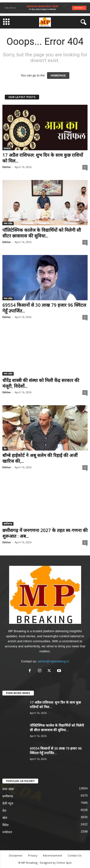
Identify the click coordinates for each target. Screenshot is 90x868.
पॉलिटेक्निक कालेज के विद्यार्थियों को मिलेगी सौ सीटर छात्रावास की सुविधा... (42, 233)
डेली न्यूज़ (8, 803)
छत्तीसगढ (8, 524)
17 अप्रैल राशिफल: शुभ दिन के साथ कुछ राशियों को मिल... (43, 158)
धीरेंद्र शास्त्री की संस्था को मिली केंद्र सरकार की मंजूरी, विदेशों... (41, 383)
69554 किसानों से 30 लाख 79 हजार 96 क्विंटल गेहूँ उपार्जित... (44, 308)
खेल (5, 818)
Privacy (33, 855)
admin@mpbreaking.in (53, 661)
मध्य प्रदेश (8, 223)
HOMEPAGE (58, 75)
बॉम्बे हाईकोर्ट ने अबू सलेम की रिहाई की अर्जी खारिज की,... (40, 458)
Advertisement (53, 855)
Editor (7, 167)
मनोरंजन (7, 832)
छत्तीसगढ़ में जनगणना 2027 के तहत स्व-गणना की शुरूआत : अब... (45, 533)
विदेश (6, 825)
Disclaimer (16, 855)
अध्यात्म (7, 148)
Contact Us (75, 855)
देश (5, 449)
